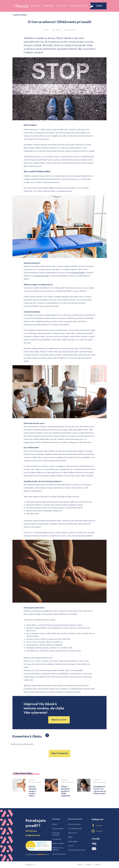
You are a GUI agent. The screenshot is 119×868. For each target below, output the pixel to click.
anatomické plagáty (78, 273)
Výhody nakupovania (59, 854)
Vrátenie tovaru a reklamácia (58, 849)
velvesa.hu (89, 865)
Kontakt (55, 824)
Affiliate (70, 837)
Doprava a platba (58, 828)
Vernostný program (74, 824)
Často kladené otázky (75, 828)
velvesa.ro (98, 865)
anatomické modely (42, 276)
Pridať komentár (59, 753)
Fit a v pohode (62, 6)
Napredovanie (49, 6)
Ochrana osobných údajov (77, 850)
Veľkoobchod (72, 833)
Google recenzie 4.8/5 (37, 854)
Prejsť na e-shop (59, 720)
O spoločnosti (57, 839)
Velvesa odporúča (77, 6)
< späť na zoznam (19, 15)
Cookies (71, 846)
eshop (96, 6)
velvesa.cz (80, 865)
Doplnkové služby (58, 843)
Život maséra (36, 6)
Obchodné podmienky (56, 834)
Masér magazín (73, 841)
